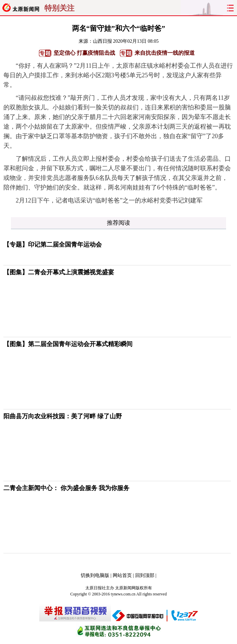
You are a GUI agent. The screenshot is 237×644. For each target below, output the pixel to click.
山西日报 (102, 41)
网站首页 (122, 575)
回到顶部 (145, 575)
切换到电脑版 (95, 575)
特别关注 (59, 8)
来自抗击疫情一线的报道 (165, 53)
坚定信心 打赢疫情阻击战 (84, 53)
